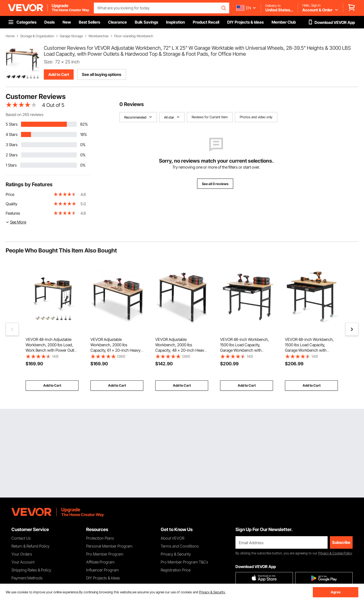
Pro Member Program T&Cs (184, 562)
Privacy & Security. (212, 592)
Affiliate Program (100, 562)
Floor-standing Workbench (134, 36)
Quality (12, 204)
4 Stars (12, 134)
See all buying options (102, 74)
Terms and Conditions (180, 546)
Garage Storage (71, 36)
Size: (48, 62)
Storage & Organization (37, 36)
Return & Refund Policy (30, 546)
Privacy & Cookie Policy (335, 553)
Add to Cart (59, 74)
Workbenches (99, 36)
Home (10, 36)
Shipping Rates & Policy (31, 570)
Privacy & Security (176, 554)
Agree (336, 592)
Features (13, 213)
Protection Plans (100, 538)
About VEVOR (172, 538)
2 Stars (12, 155)
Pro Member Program (105, 554)
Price (10, 194)
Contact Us (21, 538)
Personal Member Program (109, 546)
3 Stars (12, 145)
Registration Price (176, 570)
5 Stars (12, 124)
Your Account (23, 562)
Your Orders (22, 554)
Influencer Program (103, 570)
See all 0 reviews (215, 184)
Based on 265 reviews (25, 114)
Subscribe (341, 542)
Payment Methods (27, 578)
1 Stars (11, 165)
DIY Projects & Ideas (103, 578)
